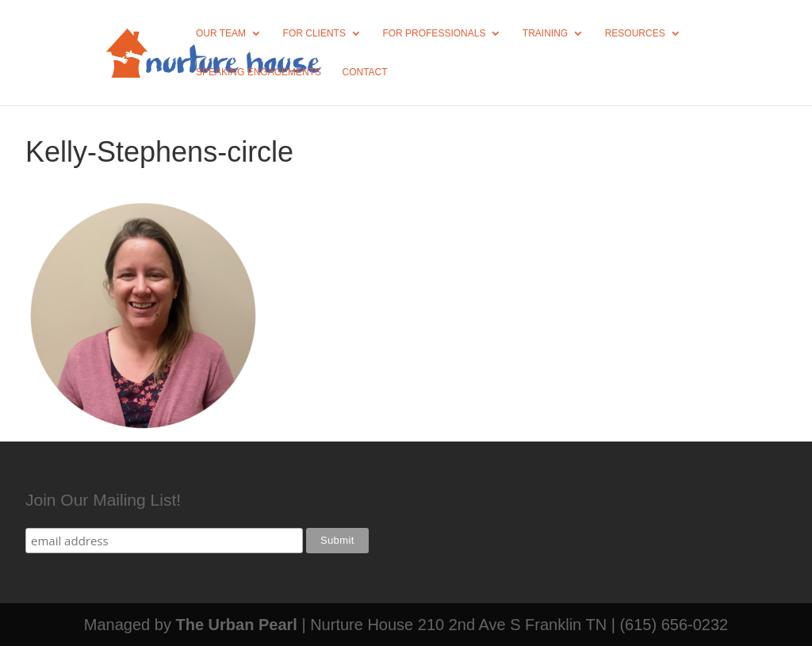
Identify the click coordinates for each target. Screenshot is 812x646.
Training (545, 33)
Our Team (221, 33)
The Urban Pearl (236, 625)
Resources (635, 33)
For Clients (314, 33)
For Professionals (434, 33)
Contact (365, 72)
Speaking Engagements (259, 72)
